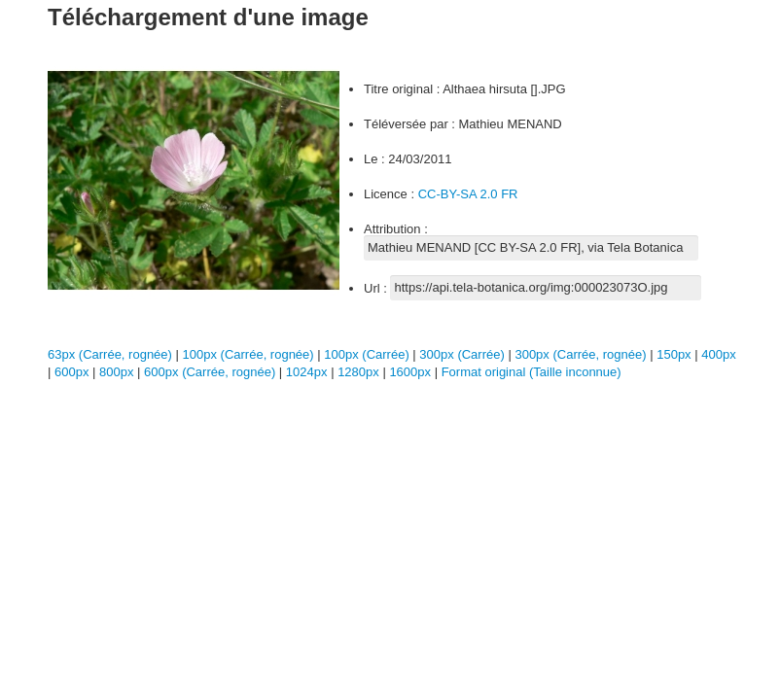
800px (118, 372)
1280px (360, 372)
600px (73, 372)
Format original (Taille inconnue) (532, 372)
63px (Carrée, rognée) (110, 354)
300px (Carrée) (461, 354)
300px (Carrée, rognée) (580, 354)
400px (718, 354)
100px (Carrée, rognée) (248, 354)
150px (675, 354)
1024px (308, 372)
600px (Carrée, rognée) (210, 372)
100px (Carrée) (366, 354)
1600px (411, 372)
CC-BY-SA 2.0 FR (468, 194)
